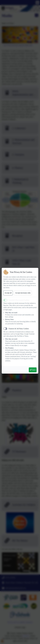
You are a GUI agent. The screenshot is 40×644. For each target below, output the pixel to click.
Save (33, 370)
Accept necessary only (23, 293)
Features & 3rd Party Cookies (19, 329)
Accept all (8, 293)
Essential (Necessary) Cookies (19, 300)
